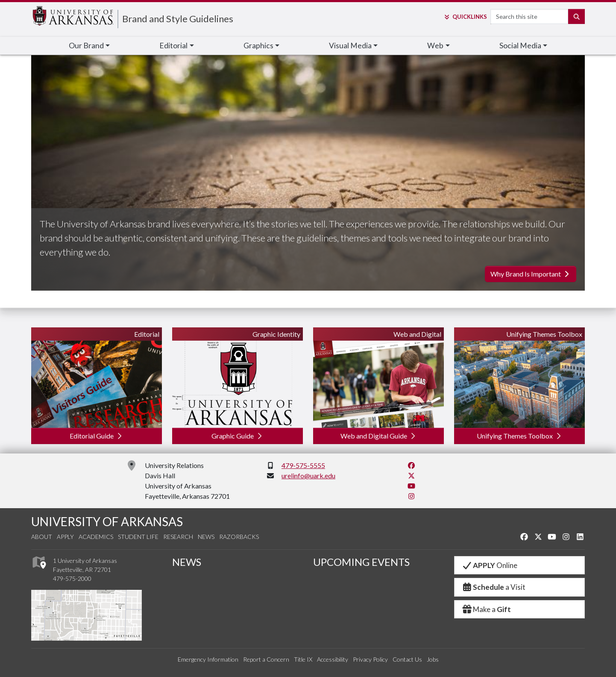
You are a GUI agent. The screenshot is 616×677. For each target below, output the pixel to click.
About (42, 537)
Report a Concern (266, 659)
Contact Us (407, 659)
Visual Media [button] (350, 46)
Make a (486, 609)
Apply (65, 537)
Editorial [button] (173, 46)
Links (465, 17)
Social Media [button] (520, 46)
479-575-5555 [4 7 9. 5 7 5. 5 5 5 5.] (303, 465)
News (206, 537)
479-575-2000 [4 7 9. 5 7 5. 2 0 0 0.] (72, 578)
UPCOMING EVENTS (361, 562)
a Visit (493, 587)
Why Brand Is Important (531, 274)
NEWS (187, 562)
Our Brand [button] (86, 46)
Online (489, 565)
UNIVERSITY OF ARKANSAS (107, 521)
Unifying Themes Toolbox (520, 436)
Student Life (138, 537)
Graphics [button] (258, 46)
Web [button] (435, 46)
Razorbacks (239, 537)
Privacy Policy (370, 659)
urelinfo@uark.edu (308, 475)
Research (178, 537)
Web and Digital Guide (379, 436)
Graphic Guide (238, 436)
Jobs (433, 659)
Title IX (303, 659)
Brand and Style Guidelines (178, 19)
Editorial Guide (97, 436)
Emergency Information (208, 659)
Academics (96, 537)
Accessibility (333, 659)
